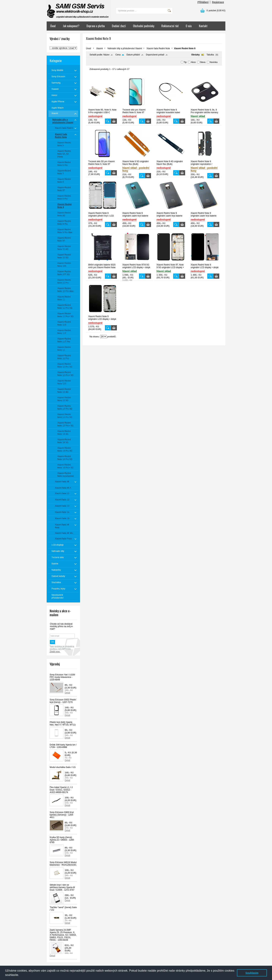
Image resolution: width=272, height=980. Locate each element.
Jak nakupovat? (71, 26)
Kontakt (203, 26)
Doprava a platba (96, 26)
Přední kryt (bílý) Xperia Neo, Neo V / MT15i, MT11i (63, 723)
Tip (185, 62)
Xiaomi (100, 48)
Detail (67, 693)
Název (106, 55)
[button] (20, 975)
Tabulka (210, 55)
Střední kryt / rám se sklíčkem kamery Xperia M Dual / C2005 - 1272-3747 (62, 887)
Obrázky (195, 55)
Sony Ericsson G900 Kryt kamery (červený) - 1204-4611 (62, 815)
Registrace (218, 2)
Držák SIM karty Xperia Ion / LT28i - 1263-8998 (63, 746)
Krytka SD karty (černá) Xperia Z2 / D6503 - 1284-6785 (62, 840)
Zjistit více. (55, 652)
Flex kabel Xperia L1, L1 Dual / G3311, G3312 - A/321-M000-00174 (61, 790)
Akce (193, 62)
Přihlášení (203, 2)
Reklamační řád (170, 26)
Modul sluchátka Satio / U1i (63, 767)
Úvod (53, 26)
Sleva (203, 62)
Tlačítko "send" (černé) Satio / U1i (63, 909)
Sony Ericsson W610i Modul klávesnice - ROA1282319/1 (63, 864)
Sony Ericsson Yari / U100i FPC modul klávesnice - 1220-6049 (62, 677)
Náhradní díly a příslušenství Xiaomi (125, 48)
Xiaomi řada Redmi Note (158, 48)
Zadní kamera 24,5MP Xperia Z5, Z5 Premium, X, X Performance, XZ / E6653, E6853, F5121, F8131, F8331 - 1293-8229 (63, 935)
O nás (189, 26)
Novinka (214, 62)
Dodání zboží (119, 26)
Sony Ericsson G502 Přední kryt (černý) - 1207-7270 (63, 701)
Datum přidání (133, 55)
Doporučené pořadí (155, 55)
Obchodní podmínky (144, 26)
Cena (118, 55)
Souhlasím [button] (252, 973)
